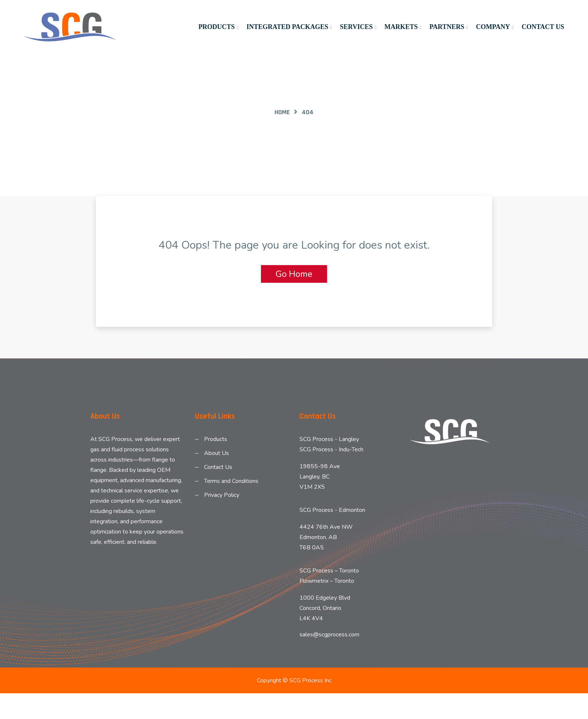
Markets (401, 27)
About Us (217, 453)
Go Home (294, 274)
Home (282, 112)
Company (493, 27)
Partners (447, 27)
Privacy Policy (222, 495)
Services (356, 27)
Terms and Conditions (231, 481)
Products (217, 27)
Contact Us (543, 27)
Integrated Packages (287, 27)
